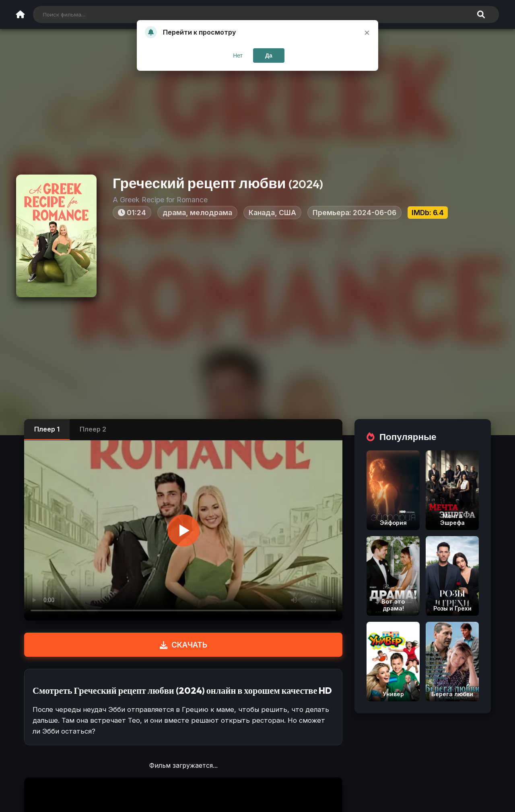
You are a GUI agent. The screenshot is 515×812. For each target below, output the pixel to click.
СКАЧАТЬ (183, 645)
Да (269, 56)
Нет (238, 56)
